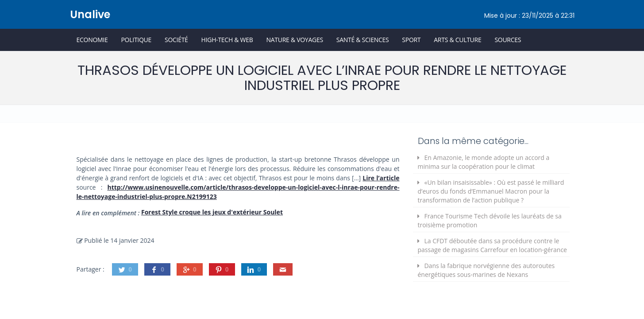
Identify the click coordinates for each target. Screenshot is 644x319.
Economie (92, 40)
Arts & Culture (457, 40)
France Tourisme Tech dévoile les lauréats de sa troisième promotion (489, 220)
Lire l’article (381, 178)
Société (176, 40)
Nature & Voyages (295, 40)
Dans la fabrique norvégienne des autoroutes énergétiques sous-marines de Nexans (486, 270)
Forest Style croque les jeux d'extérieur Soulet (212, 212)
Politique (136, 40)
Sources (508, 40)
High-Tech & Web (227, 40)
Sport (411, 40)
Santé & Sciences (363, 40)
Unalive (90, 14)
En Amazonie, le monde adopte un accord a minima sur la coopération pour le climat (483, 162)
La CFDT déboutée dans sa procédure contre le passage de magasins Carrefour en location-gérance (492, 245)
